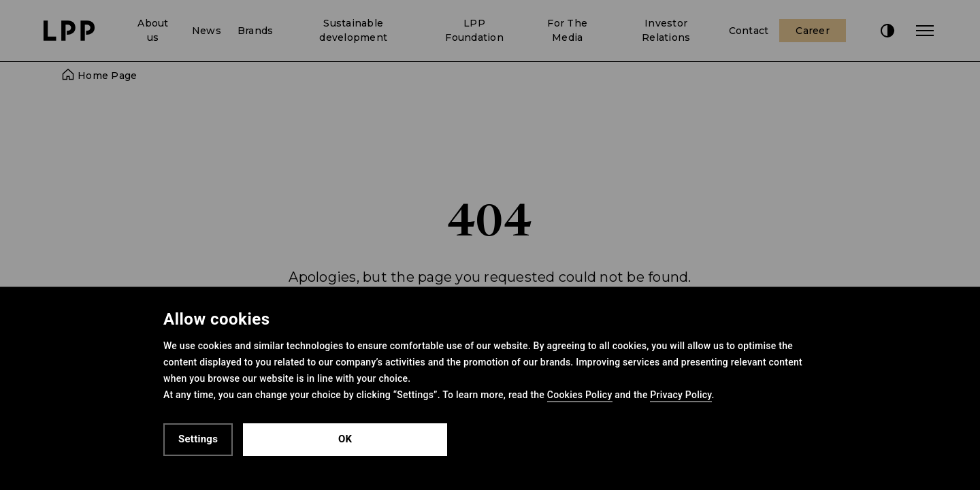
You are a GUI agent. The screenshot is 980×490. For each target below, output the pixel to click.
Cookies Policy (580, 395)
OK (345, 439)
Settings (198, 439)
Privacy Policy (681, 395)
